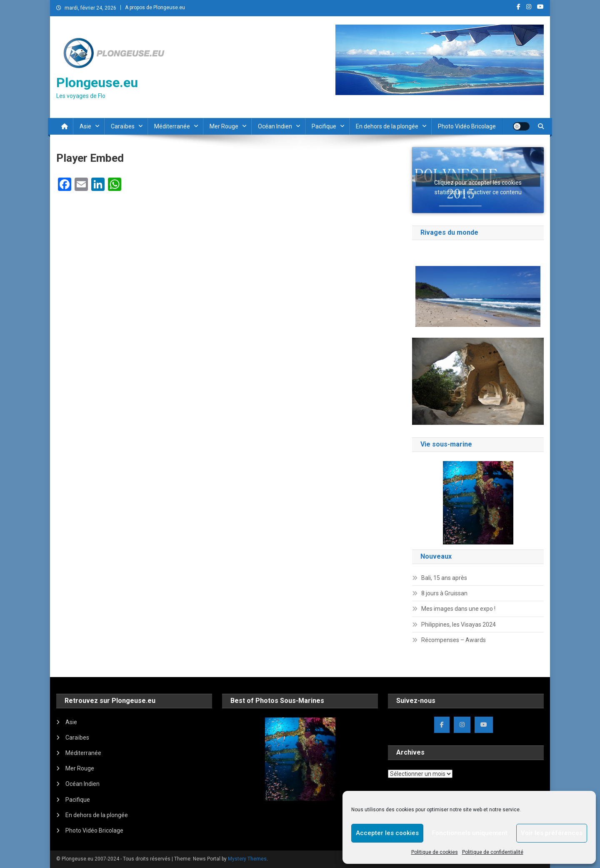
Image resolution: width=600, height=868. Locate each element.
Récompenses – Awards (454, 640)
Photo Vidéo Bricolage (467, 126)
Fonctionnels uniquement (470, 833)
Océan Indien (275, 126)
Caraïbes (123, 126)
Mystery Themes (247, 859)
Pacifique (324, 126)
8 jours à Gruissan (444, 593)
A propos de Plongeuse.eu (155, 8)
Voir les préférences (552, 833)
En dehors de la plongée (387, 126)
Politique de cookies (435, 852)
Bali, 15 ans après (444, 578)
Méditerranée (172, 126)
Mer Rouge (224, 126)
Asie (85, 126)
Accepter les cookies (387, 833)
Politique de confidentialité (493, 852)
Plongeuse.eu (97, 83)
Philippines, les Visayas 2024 (459, 625)
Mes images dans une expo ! (458, 609)
